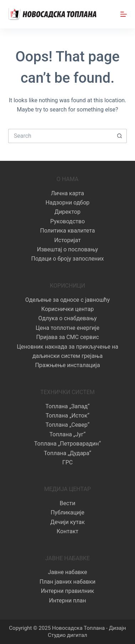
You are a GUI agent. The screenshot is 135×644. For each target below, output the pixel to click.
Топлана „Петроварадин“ (67, 444)
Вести (68, 503)
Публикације (67, 512)
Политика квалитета (68, 231)
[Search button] (120, 136)
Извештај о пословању (67, 249)
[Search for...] (61, 136)
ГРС (67, 462)
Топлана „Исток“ (67, 416)
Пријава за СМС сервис (67, 337)
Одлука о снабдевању (68, 318)
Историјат (67, 240)
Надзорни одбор (68, 203)
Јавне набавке (67, 572)
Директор (67, 212)
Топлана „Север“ (67, 425)
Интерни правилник (67, 591)
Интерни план (67, 601)
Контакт (67, 531)
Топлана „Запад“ (68, 406)
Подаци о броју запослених (67, 259)
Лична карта (67, 193)
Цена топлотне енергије (67, 328)
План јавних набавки (67, 582)
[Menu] (124, 14)
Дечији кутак (67, 522)
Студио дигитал (67, 635)
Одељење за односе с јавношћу (68, 300)
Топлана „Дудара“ (67, 453)
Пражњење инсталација (67, 365)
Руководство (67, 221)
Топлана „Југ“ (67, 434)
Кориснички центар (67, 309)
